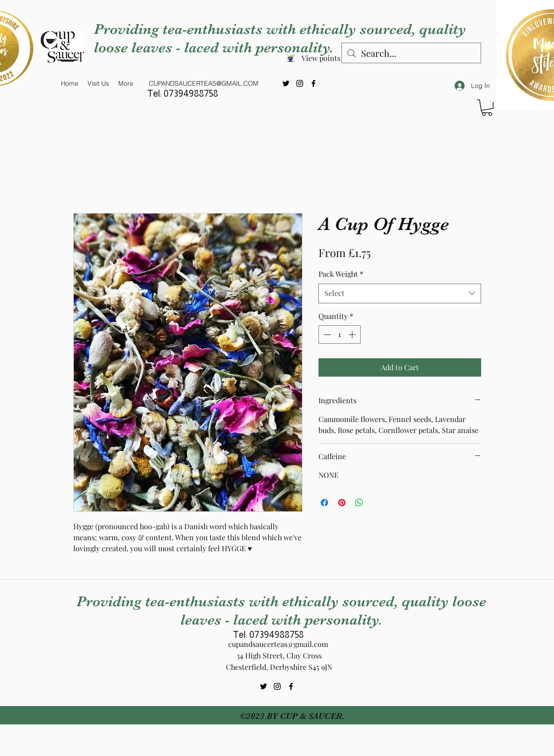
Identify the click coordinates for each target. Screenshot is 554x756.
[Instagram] (300, 83)
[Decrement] (326, 334)
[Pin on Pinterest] (342, 503)
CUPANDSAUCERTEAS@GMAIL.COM (204, 83)
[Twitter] (286, 83)
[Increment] (353, 334)
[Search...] (411, 53)
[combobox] (400, 293)
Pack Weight (341, 274)
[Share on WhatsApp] (359, 503)
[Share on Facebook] (324, 503)
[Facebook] (313, 83)
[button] (487, 108)
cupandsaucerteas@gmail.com (278, 644)
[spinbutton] (340, 334)
